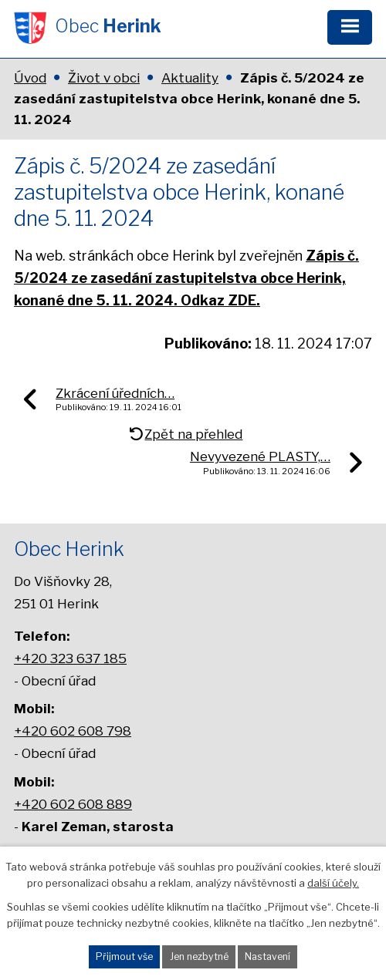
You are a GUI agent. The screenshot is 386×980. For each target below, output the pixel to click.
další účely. (333, 883)
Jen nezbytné (199, 956)
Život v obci (104, 78)
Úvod (30, 78)
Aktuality (190, 78)
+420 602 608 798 (73, 731)
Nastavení (267, 956)
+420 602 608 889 (73, 804)
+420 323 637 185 (70, 658)
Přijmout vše (124, 956)
